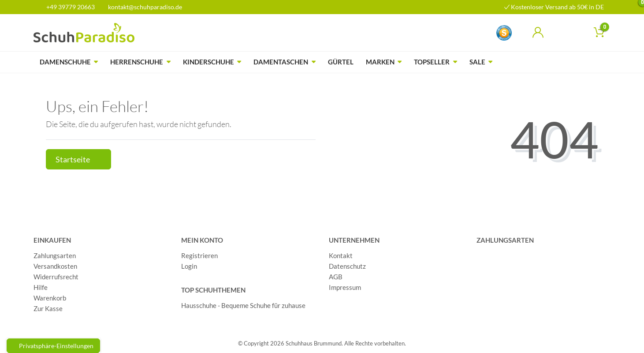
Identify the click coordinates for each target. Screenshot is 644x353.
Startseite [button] (78, 160)
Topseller (432, 62)
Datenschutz (347, 266)
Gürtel (341, 62)
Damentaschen (281, 62)
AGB (336, 277)
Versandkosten (55, 266)
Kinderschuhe (208, 62)
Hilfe (41, 287)
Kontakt (341, 255)
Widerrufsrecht (56, 277)
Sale (477, 62)
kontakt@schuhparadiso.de (141, 7)
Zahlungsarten (55, 255)
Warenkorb (50, 298)
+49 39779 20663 (67, 7)
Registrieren (199, 255)
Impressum (345, 287)
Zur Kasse (48, 308)
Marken (380, 62)
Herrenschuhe (137, 62)
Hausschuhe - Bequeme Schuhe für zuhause (243, 305)
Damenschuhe (65, 62)
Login (189, 266)
